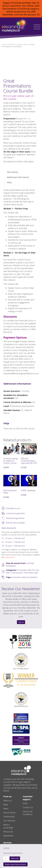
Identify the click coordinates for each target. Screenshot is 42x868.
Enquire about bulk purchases (15, 864)
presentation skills (18, 577)
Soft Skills (10, 44)
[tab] (13, 172)
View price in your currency (13, 853)
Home (4, 44)
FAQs (9, 182)
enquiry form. (10, 557)
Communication (17, 573)
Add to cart (15, 858)
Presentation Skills (31, 573)
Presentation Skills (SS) (22, 44)
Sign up (21, 622)
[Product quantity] (6, 858)
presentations (32, 577)
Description (13, 172)
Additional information (18, 177)
